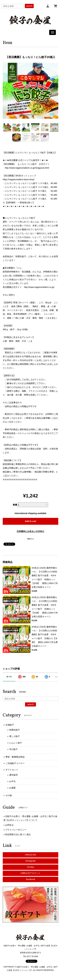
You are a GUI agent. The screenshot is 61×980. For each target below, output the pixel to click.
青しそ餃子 (15, 736)
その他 (9, 795)
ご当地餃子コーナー (15, 763)
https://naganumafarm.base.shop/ (19, 179)
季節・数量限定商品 (15, 757)
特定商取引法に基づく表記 (18, 834)
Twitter (31, 867)
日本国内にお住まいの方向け (30, 531)
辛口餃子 (14, 749)
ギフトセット (12, 770)
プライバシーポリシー (16, 830)
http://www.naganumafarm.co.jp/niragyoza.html (27, 168)
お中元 (12, 781)
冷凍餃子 (10, 725)
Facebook (31, 879)
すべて (9, 677)
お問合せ (9, 825)
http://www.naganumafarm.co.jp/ (39, 287)
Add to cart (30, 521)
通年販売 (14, 775)
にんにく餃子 (16, 743)
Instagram (31, 861)
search (29, 6)
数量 (15, 505)
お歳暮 (12, 788)
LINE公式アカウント (30, 873)
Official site (30, 855)
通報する (30, 539)
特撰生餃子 (15, 730)
